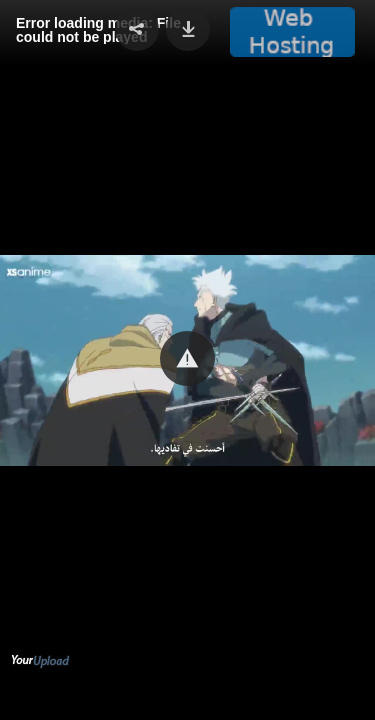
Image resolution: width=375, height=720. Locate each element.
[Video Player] (187, 360)
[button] (187, 358)
